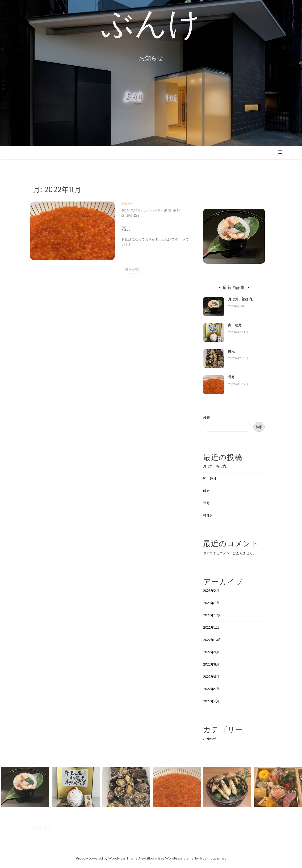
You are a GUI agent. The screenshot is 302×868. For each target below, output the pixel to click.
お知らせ (126, 204)
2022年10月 (212, 640)
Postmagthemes (213, 858)
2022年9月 (211, 652)
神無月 (208, 515)
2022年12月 (212, 615)
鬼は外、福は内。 (242, 299)
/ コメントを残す (151, 211)
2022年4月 (211, 701)
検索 (206, 418)
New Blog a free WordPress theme (166, 858)
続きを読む (132, 270)
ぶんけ (151, 25)
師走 (232, 351)
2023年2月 (211, 591)
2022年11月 (212, 627)
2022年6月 (211, 677)
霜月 (125, 229)
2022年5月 (211, 689)
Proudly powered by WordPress (101, 858)
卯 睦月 (235, 325)
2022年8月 (211, 664)
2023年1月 (211, 603)
